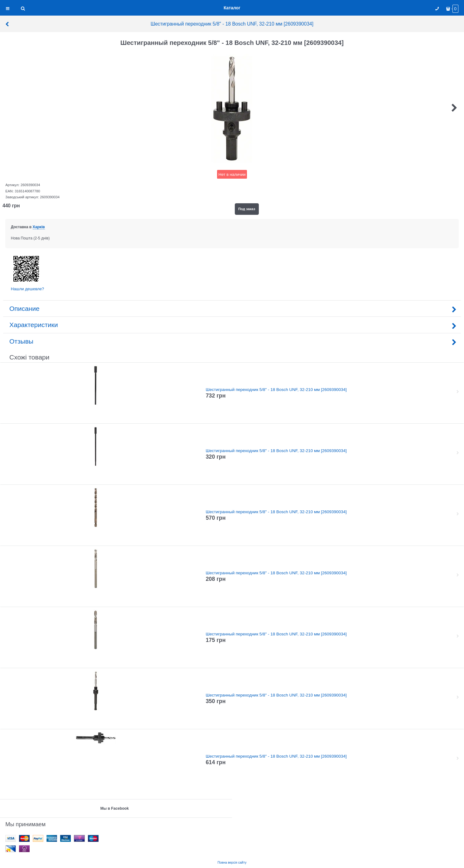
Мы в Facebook (115, 808)
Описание (232, 309)
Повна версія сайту (232, 863)
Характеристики (232, 325)
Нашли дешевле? (28, 289)
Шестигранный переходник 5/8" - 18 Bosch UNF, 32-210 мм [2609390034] (159, 24)
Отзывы (232, 341)
